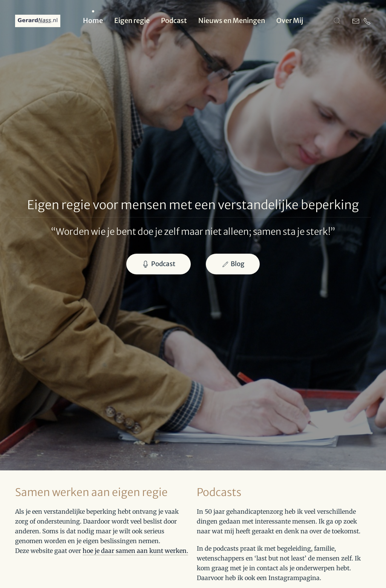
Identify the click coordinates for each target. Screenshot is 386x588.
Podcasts (219, 492)
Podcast (174, 21)
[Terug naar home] (38, 21)
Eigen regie (132, 21)
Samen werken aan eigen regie (91, 492)
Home (93, 21)
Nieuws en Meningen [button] (232, 21)
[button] (337, 21)
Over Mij (290, 21)
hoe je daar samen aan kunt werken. (135, 551)
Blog (233, 264)
